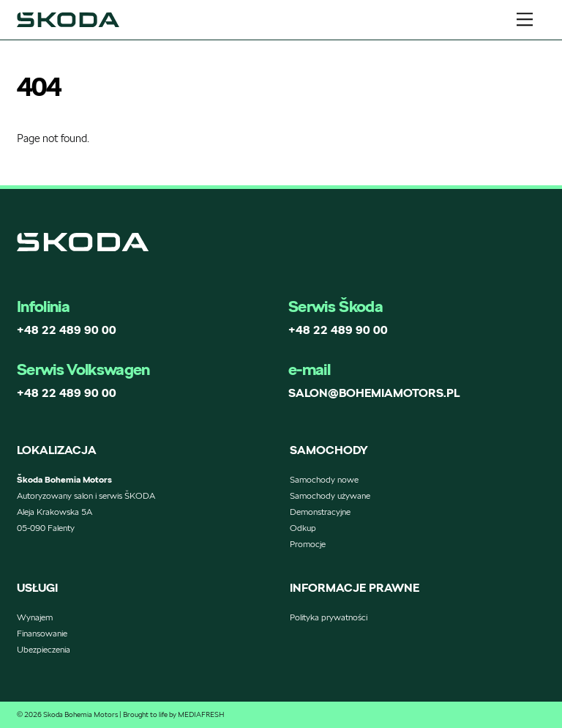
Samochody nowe (324, 479)
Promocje (308, 544)
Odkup (303, 528)
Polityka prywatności (329, 617)
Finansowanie (42, 633)
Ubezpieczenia (44, 649)
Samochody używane (330, 495)
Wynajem (35, 617)
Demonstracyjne (320, 512)
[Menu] (525, 19)
